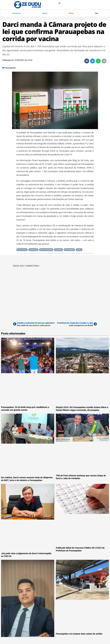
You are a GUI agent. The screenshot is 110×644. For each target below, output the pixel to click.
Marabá (45, 13)
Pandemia (58, 250)
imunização (33, 250)
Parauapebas (16, 13)
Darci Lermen (22, 250)
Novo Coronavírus (46, 250)
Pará (96, 13)
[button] (87, 61)
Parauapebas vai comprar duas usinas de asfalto (79, 634)
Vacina (79, 250)
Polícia (71, 13)
